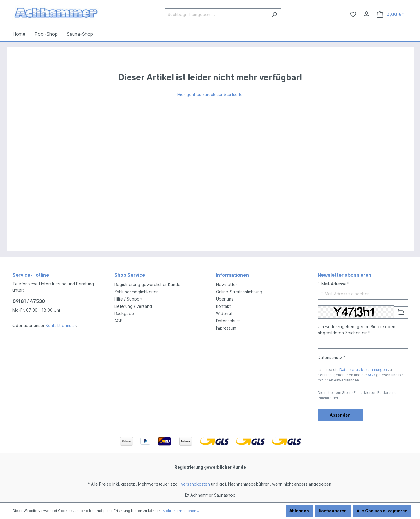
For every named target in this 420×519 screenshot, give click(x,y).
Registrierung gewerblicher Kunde (147, 284)
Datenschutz (228, 321)
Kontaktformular (61, 325)
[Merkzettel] (353, 14)
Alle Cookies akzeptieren (382, 511)
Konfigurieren (333, 511)
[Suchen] (274, 14)
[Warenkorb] (390, 14)
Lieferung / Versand (133, 306)
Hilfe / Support (128, 299)
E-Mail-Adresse (333, 284)
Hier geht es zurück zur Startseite (210, 94)
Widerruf (224, 313)
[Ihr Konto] (367, 14)
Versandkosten (195, 484)
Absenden (340, 415)
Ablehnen (299, 511)
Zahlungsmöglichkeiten (136, 292)
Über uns (225, 299)
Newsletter (227, 284)
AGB (118, 321)
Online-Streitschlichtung (239, 292)
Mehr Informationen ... (181, 511)
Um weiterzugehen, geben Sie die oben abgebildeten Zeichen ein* (356, 330)
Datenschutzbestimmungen (363, 370)
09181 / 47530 (29, 301)
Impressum (226, 328)
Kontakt (223, 306)
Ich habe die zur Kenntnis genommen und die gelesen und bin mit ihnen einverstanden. (361, 375)
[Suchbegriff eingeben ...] (216, 14)
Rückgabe (124, 313)
